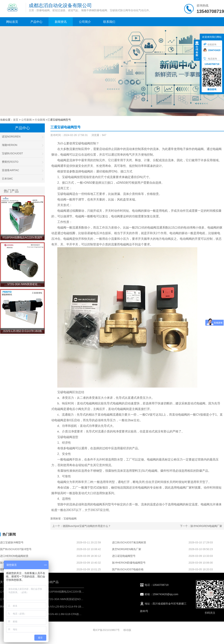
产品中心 (36, 22)
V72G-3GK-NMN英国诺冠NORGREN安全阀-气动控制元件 (81, 599)
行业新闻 (40, 120)
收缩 (197, 51)
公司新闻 (27, 120)
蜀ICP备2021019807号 (106, 630)
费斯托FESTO (22, 162)
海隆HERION (22, 145)
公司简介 (85, 22)
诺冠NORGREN (22, 137)
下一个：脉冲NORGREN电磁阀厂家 (201, 526)
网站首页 (12, 22)
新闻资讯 (61, 22)
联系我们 (109, 22)
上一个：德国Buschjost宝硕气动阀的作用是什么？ (81, 526)
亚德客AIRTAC (22, 170)
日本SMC (22, 179)
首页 (16, 120)
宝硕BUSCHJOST (22, 153)
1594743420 (212, 50)
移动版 (127, 630)
